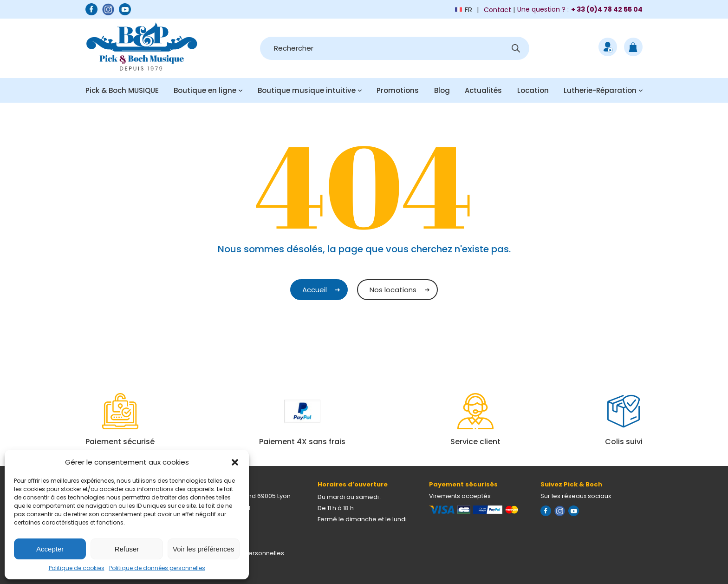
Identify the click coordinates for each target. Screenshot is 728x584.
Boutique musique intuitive (307, 90)
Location (533, 90)
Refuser (127, 549)
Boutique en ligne (205, 90)
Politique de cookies (77, 568)
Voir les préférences (204, 549)
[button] (235, 462)
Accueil (315, 290)
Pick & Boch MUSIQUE (122, 90)
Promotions (398, 90)
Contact (497, 10)
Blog (442, 90)
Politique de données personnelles (157, 568)
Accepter (50, 549)
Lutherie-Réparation (600, 90)
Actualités (483, 90)
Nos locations (393, 290)
